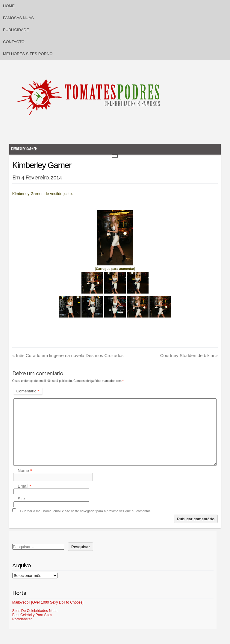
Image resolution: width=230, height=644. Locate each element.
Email (24, 486)
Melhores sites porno (28, 54)
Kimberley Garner (24, 149)
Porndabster (22, 619)
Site (21, 499)
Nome (25, 471)
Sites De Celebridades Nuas (35, 611)
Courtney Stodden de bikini (189, 355)
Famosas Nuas (18, 18)
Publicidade (16, 30)
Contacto (14, 42)
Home (9, 6)
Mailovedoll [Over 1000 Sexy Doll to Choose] (48, 602)
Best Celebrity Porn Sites (32, 615)
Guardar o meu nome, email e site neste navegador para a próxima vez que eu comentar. (86, 511)
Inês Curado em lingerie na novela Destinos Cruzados (68, 355)
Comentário (28, 391)
